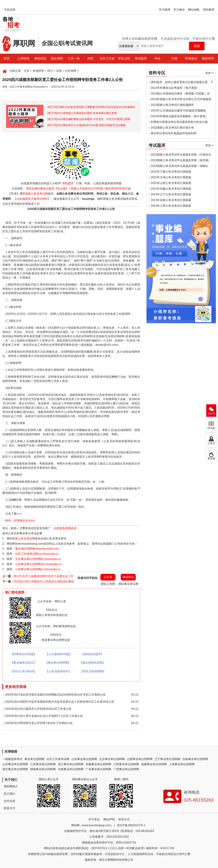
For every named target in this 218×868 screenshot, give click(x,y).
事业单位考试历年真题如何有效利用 (174, 133)
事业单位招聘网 (34, 759)
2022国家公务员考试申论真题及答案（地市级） (181, 160)
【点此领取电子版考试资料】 (32, 199)
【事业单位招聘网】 (58, 663)
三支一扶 (74, 59)
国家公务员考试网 (36, 194)
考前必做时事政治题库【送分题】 (47, 188)
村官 (90, 59)
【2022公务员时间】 (24, 671)
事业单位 (128, 577)
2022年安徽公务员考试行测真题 (171, 189)
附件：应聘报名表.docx (20, 521)
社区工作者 (107, 59)
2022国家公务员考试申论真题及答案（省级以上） (180, 167)
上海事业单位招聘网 (182, 764)
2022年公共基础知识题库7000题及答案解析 (178, 111)
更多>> (210, 73)
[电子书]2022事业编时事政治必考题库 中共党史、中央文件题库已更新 (89, 119)
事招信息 (40, 59)
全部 (59, 71)
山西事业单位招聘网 (140, 759)
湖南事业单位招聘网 (43, 769)
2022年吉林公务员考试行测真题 (171, 200)
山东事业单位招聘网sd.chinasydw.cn (38, 564)
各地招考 (38, 71)
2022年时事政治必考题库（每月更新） (175, 88)
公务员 (108, 577)
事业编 (211, 459)
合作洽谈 (9, 801)
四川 (50, 71)
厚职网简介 (11, 786)
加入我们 (9, 794)
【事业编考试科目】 (23, 663)
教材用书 (208, 59)
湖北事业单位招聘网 (15, 769)
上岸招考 (23, 59)
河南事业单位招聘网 (71, 769)
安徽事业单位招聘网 (98, 764)
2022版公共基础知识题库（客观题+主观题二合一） (180, 94)
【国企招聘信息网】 (92, 663)
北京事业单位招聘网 (112, 759)
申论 (157, 59)
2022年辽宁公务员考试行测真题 (171, 194)
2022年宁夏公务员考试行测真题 (171, 172)
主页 (27, 71)
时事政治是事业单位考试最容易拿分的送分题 (179, 122)
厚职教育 (209, 10)
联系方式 (9, 808)
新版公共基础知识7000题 (87, 188)
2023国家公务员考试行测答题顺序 (172, 105)
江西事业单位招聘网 (126, 764)
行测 (174, 59)
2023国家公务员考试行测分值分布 (172, 128)
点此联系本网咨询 (65, 528)
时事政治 (191, 59)
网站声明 (109, 819)
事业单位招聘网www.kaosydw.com (37, 549)
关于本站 (94, 819)
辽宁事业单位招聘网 (167, 759)
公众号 (211, 413)
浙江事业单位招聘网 (71, 764)
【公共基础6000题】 (59, 654)
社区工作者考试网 (58, 759)
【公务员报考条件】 (58, 671)
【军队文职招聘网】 (93, 671)
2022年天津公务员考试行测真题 (171, 177)
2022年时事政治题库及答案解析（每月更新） (180, 116)
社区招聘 (71, 71)
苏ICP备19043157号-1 (131, 825)
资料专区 (157, 73)
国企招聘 (57, 59)
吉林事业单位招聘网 (195, 759)
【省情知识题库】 (92, 654)
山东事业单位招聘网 (84, 759)
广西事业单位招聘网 (126, 769)
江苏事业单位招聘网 (43, 764)
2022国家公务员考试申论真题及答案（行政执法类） (181, 155)
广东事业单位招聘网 (98, 769)
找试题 (211, 428)
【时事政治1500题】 (24, 654)
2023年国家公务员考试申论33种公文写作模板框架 (181, 100)
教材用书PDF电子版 (118, 188)
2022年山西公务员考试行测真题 (171, 183)
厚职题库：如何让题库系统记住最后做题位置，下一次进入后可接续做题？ (182, 83)
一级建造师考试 (12, 759)
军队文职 (124, 59)
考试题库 (141, 59)
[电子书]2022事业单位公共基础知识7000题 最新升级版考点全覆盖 (87, 125)
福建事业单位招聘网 (154, 764)
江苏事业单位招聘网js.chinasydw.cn (38, 569)
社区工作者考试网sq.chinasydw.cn (37, 554)
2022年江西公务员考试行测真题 (171, 206)
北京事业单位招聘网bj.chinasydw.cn (38, 559)
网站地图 (194, 10)
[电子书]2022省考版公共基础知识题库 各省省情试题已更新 (82, 113)
